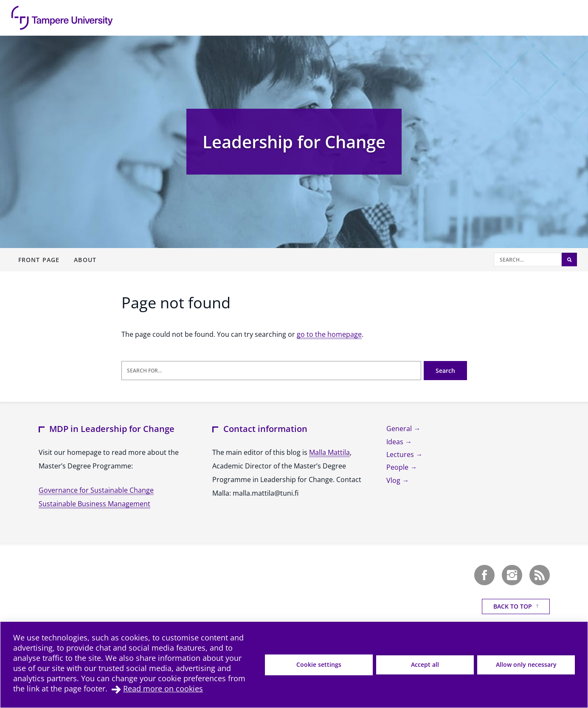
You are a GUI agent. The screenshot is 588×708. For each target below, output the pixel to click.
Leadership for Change (294, 142)
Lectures (401, 454)
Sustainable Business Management (94, 504)
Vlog (394, 480)
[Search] (528, 260)
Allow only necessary (526, 664)
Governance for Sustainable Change (96, 490)
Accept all (425, 664)
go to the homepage (329, 334)
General (400, 429)
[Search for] (271, 371)
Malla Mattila (329, 452)
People (398, 467)
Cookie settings (319, 664)
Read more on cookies (163, 688)
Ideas (396, 442)
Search (445, 371)
